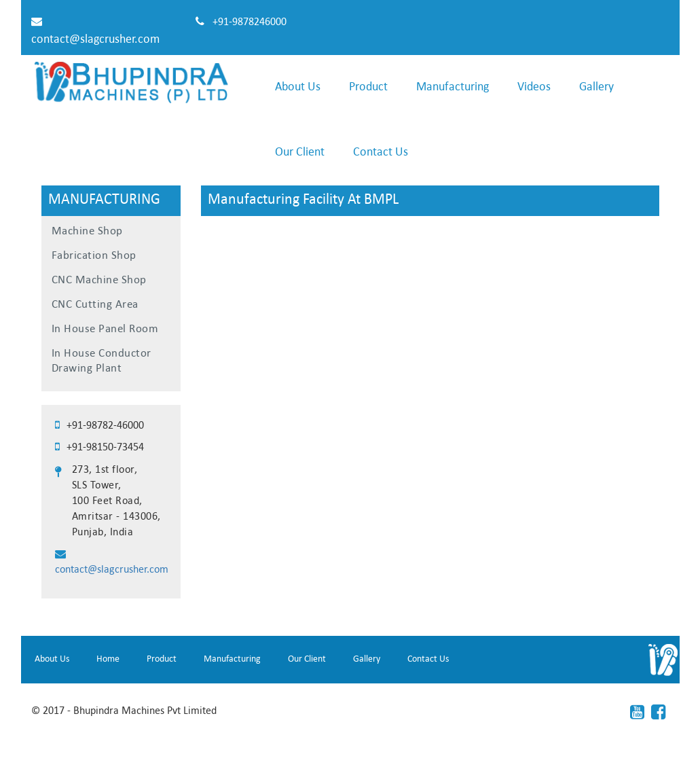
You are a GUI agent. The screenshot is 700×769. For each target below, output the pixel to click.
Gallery (596, 87)
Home (108, 659)
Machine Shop (87, 231)
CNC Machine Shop (99, 280)
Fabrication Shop (94, 256)
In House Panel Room (105, 329)
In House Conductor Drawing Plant (102, 361)
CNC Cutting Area (95, 305)
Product (368, 87)
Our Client (300, 153)
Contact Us (381, 153)
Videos (534, 87)
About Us (298, 87)
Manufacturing (453, 87)
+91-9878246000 (248, 22)
